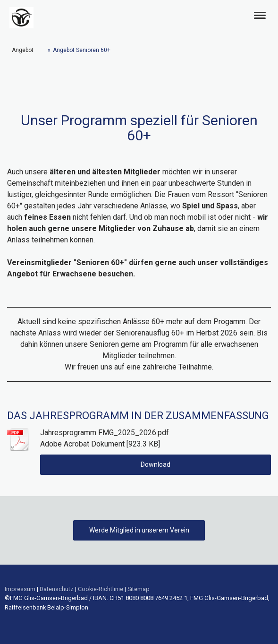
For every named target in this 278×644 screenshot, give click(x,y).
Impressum (20, 589)
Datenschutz (57, 589)
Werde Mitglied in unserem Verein (139, 530)
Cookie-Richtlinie (101, 589)
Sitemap (139, 589)
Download (156, 464)
